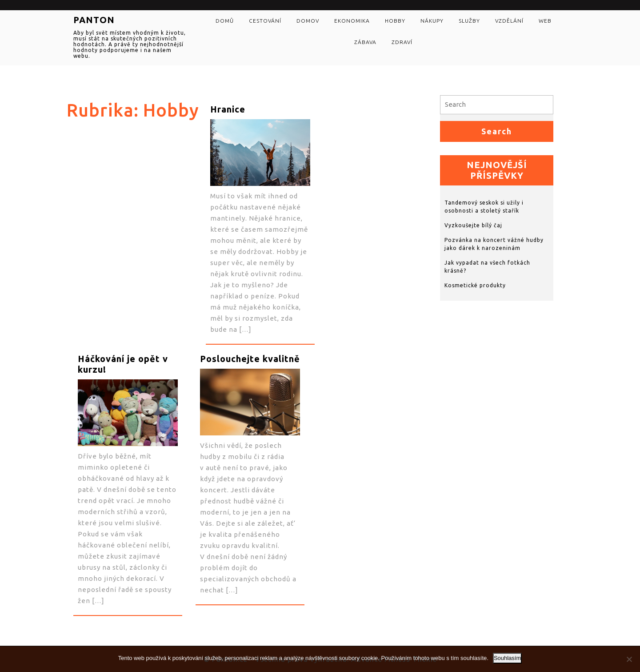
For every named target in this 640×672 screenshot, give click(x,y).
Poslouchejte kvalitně (250, 359)
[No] (629, 659)
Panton (94, 20)
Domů (225, 21)
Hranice (228, 109)
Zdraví (402, 42)
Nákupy (432, 21)
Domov (308, 21)
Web (545, 21)
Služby (469, 21)
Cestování (265, 21)
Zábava (365, 42)
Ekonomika (352, 21)
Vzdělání (509, 21)
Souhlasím (507, 658)
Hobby (395, 21)
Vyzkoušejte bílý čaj (473, 225)
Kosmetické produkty (475, 285)
